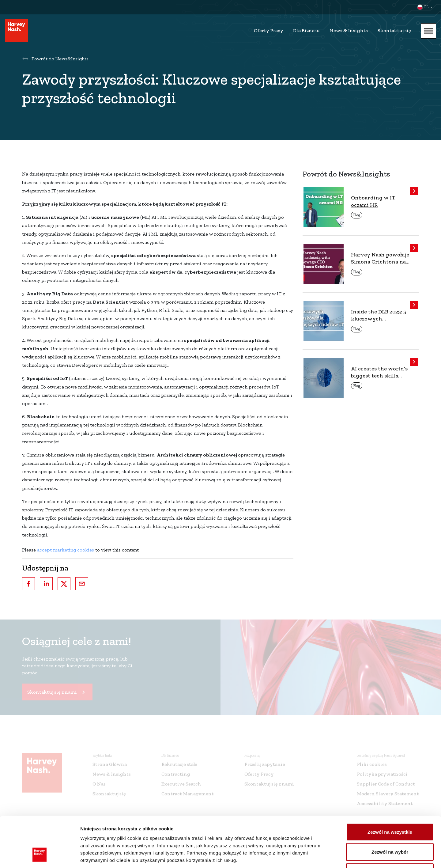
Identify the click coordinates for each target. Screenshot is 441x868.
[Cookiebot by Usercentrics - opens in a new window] (40, 856)
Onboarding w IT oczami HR (373, 201)
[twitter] (64, 584)
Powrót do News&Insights (60, 59)
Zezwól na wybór (390, 808)
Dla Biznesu (306, 30)
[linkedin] (46, 584)
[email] (82, 584)
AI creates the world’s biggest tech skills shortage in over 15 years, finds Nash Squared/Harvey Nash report (379, 372)
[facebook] (28, 584)
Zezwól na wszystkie (390, 788)
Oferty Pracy (269, 30)
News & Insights (349, 30)
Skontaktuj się (394, 30)
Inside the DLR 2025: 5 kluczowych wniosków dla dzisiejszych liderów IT (381, 315)
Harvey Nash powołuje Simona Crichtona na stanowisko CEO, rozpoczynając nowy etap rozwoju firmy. (380, 258)
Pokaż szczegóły (327, 856)
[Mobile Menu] (428, 31)
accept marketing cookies (66, 550)
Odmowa (390, 828)
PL (426, 7)
